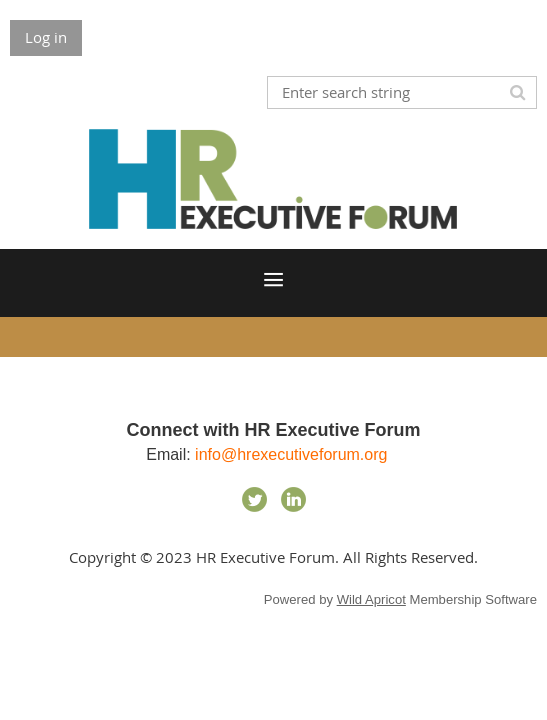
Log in (46, 37)
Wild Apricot (371, 599)
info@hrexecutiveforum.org (293, 454)
